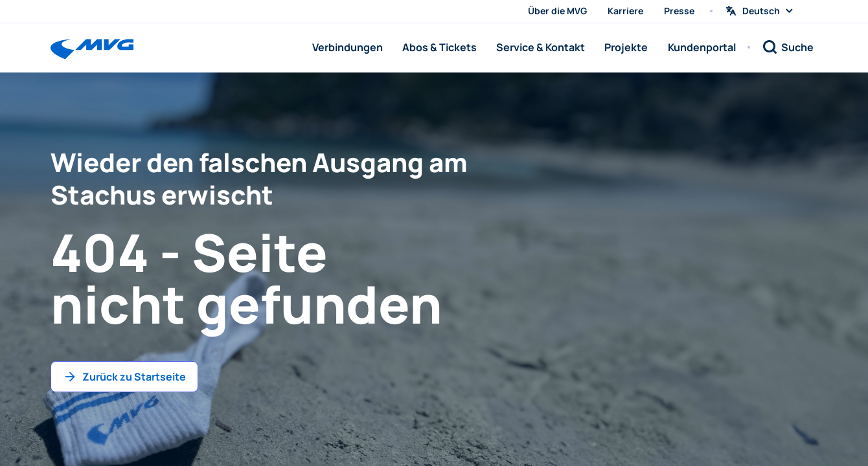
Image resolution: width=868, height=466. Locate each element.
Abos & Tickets (440, 47)
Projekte (626, 47)
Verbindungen (348, 47)
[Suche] (788, 47)
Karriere (625, 11)
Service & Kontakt (541, 47)
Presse (679, 11)
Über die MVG (557, 11)
